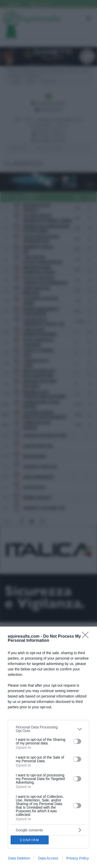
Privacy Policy (77, 858)
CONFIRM (30, 840)
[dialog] (48, 747)
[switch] (77, 741)
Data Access (48, 858)
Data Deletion (19, 858)
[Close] (87, 637)
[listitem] (48, 729)
